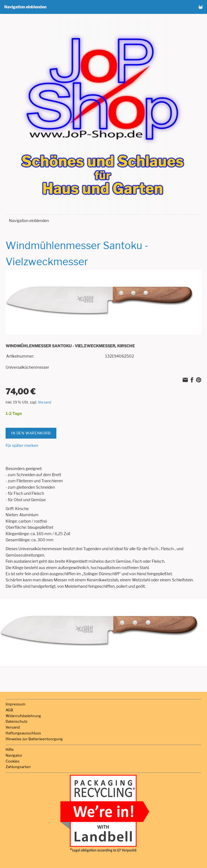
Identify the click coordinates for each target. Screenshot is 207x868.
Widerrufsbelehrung (23, 716)
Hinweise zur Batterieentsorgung (34, 739)
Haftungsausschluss (23, 733)
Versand (45, 402)
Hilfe (10, 749)
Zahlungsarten (18, 767)
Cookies (13, 761)
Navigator (14, 755)
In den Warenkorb (31, 433)
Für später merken (22, 445)
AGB (9, 710)
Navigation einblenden (25, 7)
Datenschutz (16, 721)
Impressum (15, 704)
